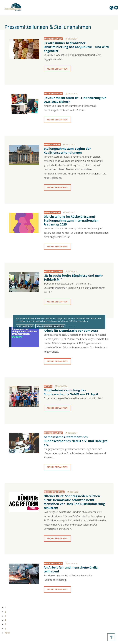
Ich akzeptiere (25, 326)
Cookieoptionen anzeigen (50, 326)
